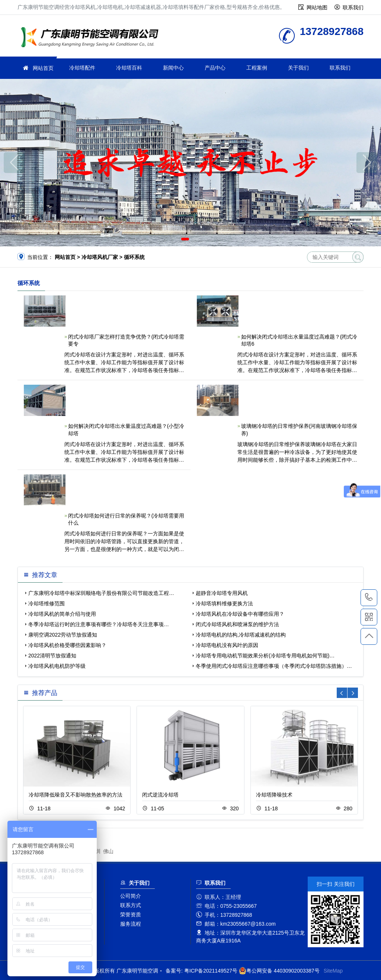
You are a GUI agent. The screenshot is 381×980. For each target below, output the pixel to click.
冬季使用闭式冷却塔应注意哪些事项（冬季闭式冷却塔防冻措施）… (274, 666)
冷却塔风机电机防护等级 (57, 666)
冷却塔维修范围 (47, 603)
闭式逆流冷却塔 (160, 795)
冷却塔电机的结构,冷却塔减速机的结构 (241, 635)
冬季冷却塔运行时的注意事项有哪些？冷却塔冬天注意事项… (99, 624)
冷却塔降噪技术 (274, 795)
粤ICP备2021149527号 (211, 971)
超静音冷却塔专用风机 (222, 593)
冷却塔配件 (82, 68)
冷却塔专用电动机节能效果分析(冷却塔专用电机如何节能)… (265, 656)
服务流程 (131, 924)
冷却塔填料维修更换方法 (224, 603)
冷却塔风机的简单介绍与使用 (62, 614)
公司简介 (131, 896)
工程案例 (257, 68)
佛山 (108, 851)
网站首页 (43, 68)
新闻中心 (173, 68)
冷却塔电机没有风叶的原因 (227, 645)
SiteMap (333, 971)
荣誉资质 (131, 915)
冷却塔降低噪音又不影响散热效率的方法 (76, 795)
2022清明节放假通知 (52, 656)
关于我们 (298, 68)
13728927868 (369, 598)
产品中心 (215, 68)
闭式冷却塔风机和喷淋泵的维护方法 (237, 624)
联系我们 (353, 7)
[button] (185, 239)
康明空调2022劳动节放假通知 (63, 635)
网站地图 (317, 7)
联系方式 (131, 905)
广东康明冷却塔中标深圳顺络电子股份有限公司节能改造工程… (101, 593)
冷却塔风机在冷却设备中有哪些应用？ (240, 614)
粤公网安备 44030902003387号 (279, 971)
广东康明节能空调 (92, 38)
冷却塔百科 (129, 68)
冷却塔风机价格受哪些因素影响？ (67, 645)
